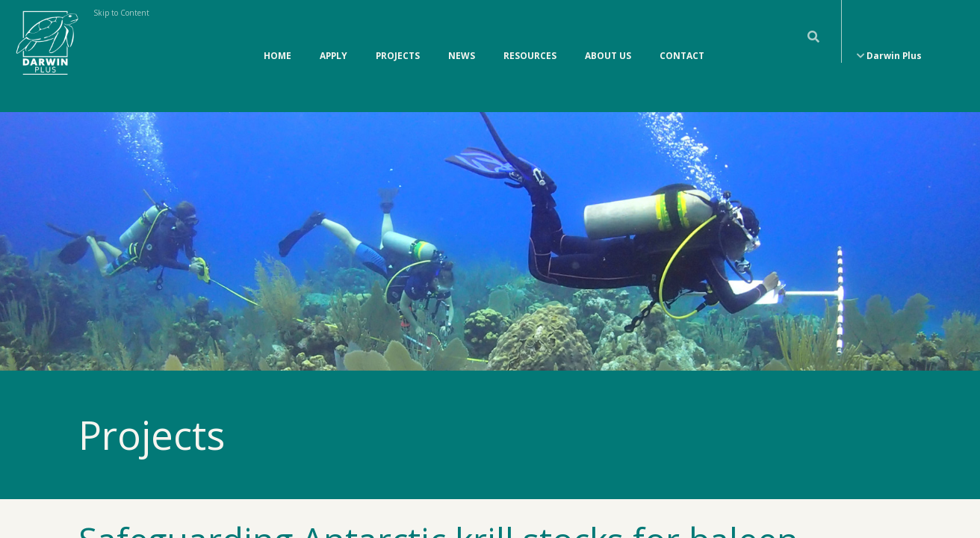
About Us (608, 40)
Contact (682, 40)
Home (277, 40)
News (462, 40)
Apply (334, 40)
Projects (398, 40)
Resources (530, 40)
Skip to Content (121, 13)
